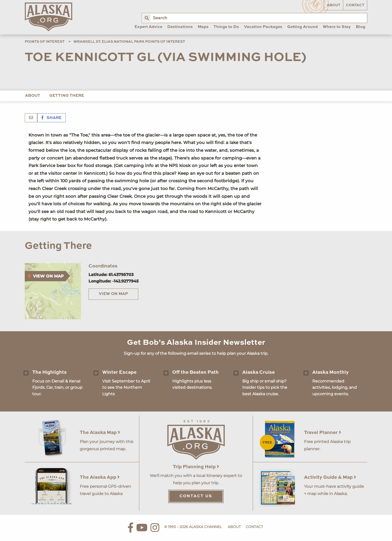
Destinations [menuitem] (180, 27)
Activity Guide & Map (330, 477)
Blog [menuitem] (360, 27)
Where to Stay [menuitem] (337, 27)
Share (51, 118)
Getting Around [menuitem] (302, 27)
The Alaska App (100, 477)
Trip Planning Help (196, 467)
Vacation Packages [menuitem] (263, 27)
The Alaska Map (100, 433)
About (333, 5)
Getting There (67, 96)
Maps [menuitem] (203, 27)
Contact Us (196, 496)
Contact (355, 5)
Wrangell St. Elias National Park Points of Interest (129, 42)
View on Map (113, 294)
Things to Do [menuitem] (226, 27)
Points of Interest (45, 42)
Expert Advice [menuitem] (148, 27)
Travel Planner (323, 433)
